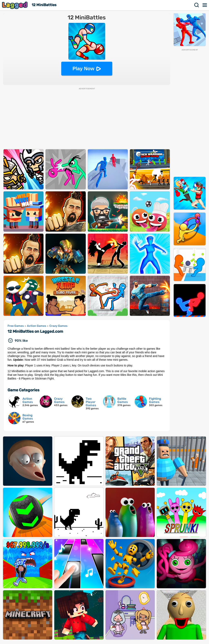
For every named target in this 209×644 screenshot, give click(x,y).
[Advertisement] (190, 113)
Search (197, 5)
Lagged (15, 5)
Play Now (83, 69)
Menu (205, 5)
